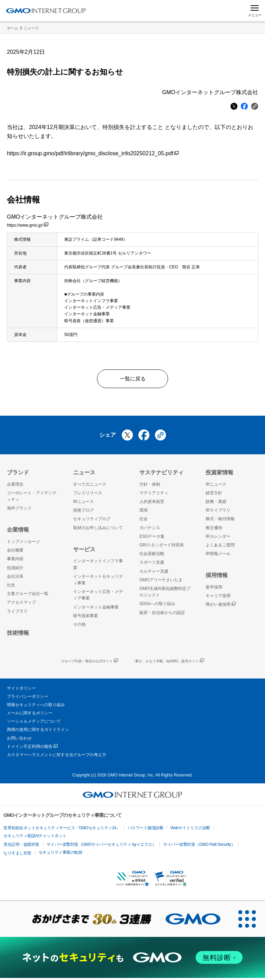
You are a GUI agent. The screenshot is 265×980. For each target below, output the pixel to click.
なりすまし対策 (17, 855)
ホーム (13, 28)
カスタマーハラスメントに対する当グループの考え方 (57, 757)
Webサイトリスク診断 (190, 830)
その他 (79, 626)
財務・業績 (216, 504)
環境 (144, 513)
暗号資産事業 (86, 618)
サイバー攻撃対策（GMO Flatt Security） (199, 847)
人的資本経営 (152, 504)
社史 (11, 587)
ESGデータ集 (152, 538)
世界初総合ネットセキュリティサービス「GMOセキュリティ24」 (62, 830)
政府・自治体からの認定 (162, 615)
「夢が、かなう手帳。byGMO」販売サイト (168, 664)
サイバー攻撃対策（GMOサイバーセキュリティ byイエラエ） (101, 847)
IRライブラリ (218, 513)
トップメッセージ (23, 544)
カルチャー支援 (154, 573)
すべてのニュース (90, 486)
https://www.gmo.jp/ (28, 225)
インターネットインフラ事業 (98, 567)
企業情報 (18, 532)
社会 (144, 521)
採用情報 (217, 578)
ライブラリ (17, 613)
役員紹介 (15, 570)
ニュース (31, 28)
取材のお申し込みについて (98, 530)
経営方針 (214, 495)
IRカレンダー (218, 538)
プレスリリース (88, 495)
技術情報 (18, 635)
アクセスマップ (21, 605)
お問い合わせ (19, 740)
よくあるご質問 (220, 547)
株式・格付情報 (220, 521)
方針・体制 (150, 486)
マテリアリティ (154, 495)
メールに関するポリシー (30, 715)
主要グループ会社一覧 (28, 596)
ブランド (18, 474)
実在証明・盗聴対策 (21, 847)
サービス (84, 551)
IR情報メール (218, 556)
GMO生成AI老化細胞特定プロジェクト (165, 594)
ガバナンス (150, 530)
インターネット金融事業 (96, 609)
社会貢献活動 (152, 556)
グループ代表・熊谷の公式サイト (90, 664)
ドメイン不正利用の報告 (32, 749)
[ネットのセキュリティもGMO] (132, 960)
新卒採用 (214, 589)
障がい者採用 (221, 607)
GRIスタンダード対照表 (162, 547)
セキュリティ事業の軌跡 (61, 854)
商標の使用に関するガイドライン (38, 732)
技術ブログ (84, 513)
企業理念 (15, 486)
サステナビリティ (161, 474)
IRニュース (84, 504)
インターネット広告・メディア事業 (98, 597)
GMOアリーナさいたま (161, 582)
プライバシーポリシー (28, 699)
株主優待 (214, 530)
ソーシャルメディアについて (34, 724)
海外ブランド (19, 511)
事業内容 (15, 561)
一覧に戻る (132, 380)
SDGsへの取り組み (157, 606)
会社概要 (15, 552)
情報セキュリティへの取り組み (36, 707)
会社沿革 (15, 578)
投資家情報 (219, 474)
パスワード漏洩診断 (146, 830)
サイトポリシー (21, 690)
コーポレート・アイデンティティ (32, 498)
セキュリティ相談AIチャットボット (35, 838)
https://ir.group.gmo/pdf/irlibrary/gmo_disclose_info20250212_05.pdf (93, 153)
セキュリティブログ (92, 521)
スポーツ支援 (152, 565)
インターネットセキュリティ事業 (98, 582)
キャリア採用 (218, 598)
